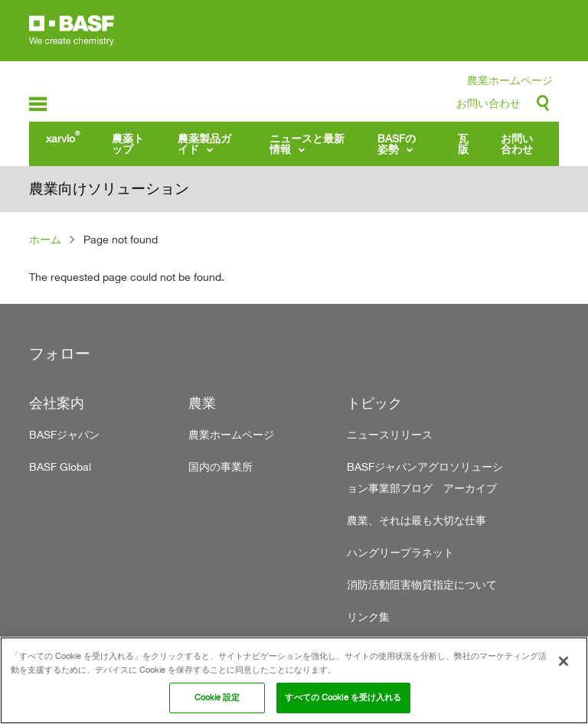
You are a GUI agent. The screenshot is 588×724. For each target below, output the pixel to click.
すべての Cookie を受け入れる (343, 697)
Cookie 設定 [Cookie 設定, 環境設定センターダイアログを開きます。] (217, 697)
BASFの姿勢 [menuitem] (397, 143)
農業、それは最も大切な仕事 (416, 520)
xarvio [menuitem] (63, 137)
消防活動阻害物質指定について (422, 584)
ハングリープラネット (400, 552)
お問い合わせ (488, 103)
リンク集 (368, 616)
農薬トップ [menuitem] (128, 143)
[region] (294, 680)
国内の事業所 (220, 466)
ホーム (45, 239)
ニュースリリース (390, 434)
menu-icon (38, 104)
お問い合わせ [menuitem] (517, 143)
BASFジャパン (64, 434)
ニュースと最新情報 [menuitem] (307, 143)
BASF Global (60, 466)
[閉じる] (563, 661)
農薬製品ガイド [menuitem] (204, 143)
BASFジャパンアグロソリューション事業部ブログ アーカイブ (425, 477)
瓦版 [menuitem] (463, 143)
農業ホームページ (510, 80)
